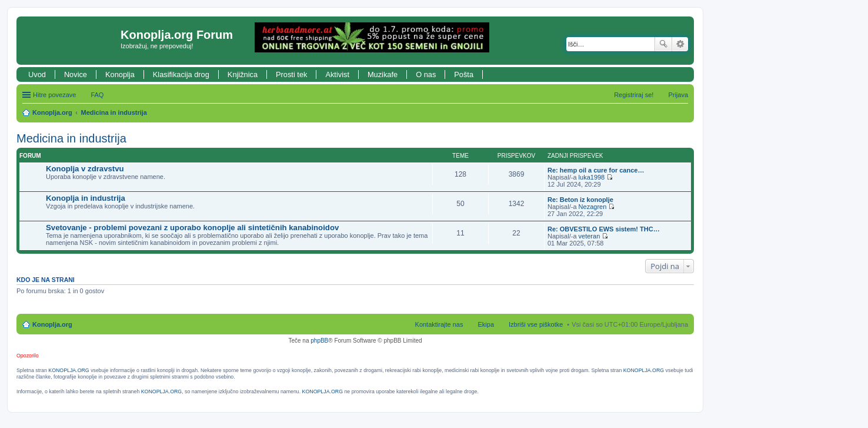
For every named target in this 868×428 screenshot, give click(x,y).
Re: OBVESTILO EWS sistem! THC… (604, 229)
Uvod (37, 74)
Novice (76, 74)
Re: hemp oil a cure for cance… (596, 170)
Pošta (464, 74)
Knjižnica (243, 74)
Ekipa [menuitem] (486, 324)
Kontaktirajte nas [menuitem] (439, 324)
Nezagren (593, 207)
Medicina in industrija (114, 112)
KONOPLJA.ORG (69, 370)
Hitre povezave (54, 95)
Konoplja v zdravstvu (85, 169)
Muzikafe (383, 74)
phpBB (319, 341)
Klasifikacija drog (181, 74)
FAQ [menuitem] (97, 95)
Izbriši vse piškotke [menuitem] (536, 324)
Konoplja (120, 74)
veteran (590, 236)
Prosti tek (291, 74)
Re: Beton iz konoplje (580, 200)
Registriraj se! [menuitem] (634, 95)
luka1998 (592, 177)
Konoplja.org (52, 112)
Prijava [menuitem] (678, 95)
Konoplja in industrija (86, 198)
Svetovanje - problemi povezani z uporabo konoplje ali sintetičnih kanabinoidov (192, 228)
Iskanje (663, 44)
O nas (426, 74)
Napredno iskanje (680, 44)
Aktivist (337, 74)
